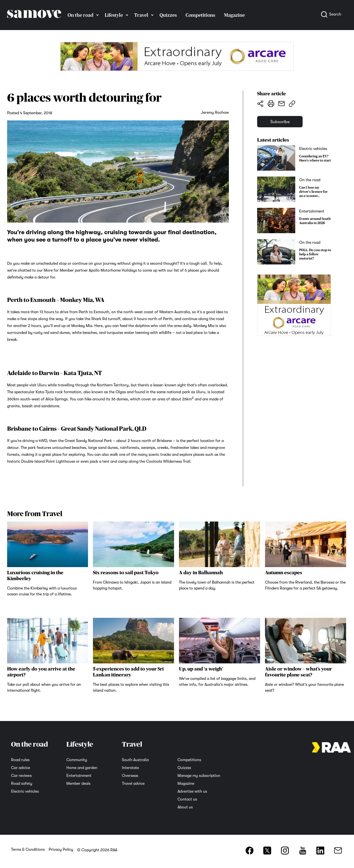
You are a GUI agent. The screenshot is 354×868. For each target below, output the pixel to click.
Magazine (234, 15)
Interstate (130, 768)
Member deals (78, 784)
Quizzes (168, 15)
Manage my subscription (199, 776)
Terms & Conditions (28, 850)
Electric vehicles (25, 791)
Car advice (21, 768)
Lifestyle (114, 15)
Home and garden (82, 768)
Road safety (22, 784)
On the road (81, 15)
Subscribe (281, 122)
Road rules (20, 760)
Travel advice (133, 784)
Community (77, 760)
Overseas (130, 776)
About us (185, 807)
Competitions (200, 15)
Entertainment (79, 776)
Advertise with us (192, 791)
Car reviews (21, 776)
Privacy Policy (61, 850)
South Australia (135, 760)
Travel (141, 15)
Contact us (187, 799)
